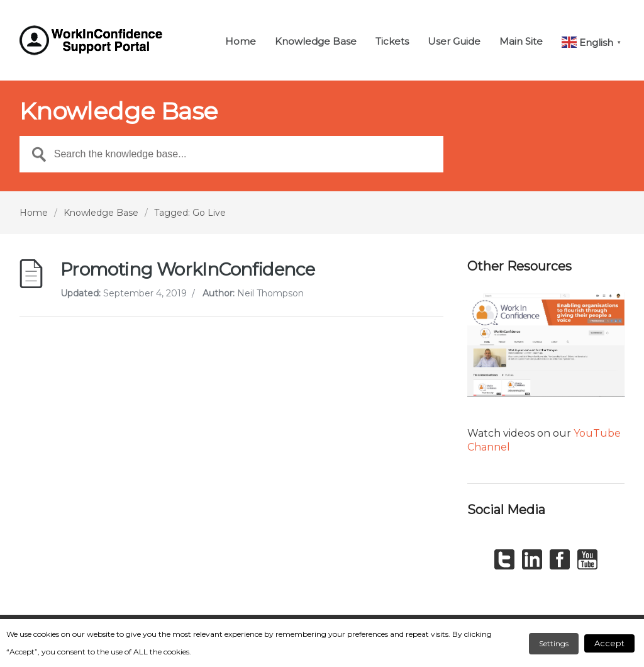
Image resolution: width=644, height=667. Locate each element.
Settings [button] (554, 643)
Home (241, 42)
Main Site (521, 42)
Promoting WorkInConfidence (187, 269)
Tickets (392, 42)
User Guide (454, 42)
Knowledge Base (316, 42)
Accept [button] (609, 643)
